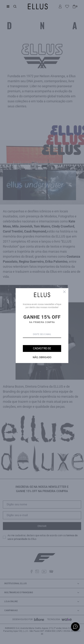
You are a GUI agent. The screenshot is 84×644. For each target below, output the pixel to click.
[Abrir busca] (15, 6)
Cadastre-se (42, 348)
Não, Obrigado (42, 357)
